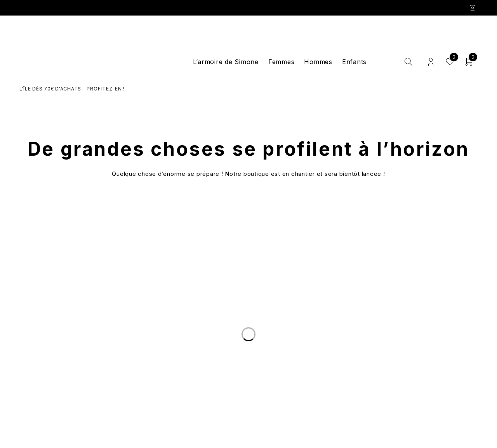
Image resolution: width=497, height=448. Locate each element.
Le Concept (248, 359)
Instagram (473, 8)
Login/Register (431, 62)
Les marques (248, 387)
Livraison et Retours (110, 359)
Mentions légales (387, 378)
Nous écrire (110, 369)
